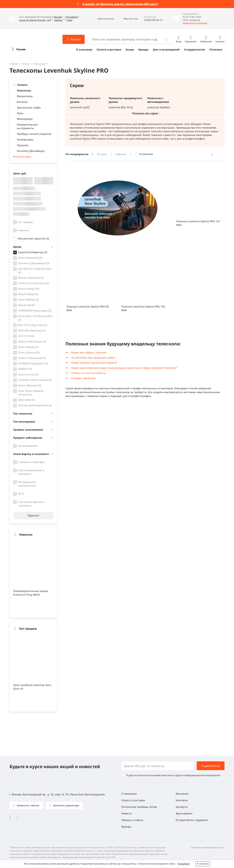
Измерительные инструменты (27, 126)
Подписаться (211, 766)
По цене (102, 154)
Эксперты (182, 807)
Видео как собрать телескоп (89, 352)
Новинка (23, 230)
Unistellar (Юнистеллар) (35, 380)
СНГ (49, 20)
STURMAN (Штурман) (33, 363)
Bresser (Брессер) (31, 278)
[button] (102, 19)
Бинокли (22, 102)
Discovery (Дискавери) (31, 151)
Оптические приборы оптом (139, 807)
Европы (58, 20)
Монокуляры (25, 119)
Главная (14, 64)
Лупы (20, 113)
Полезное (216, 49)
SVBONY (25, 369)
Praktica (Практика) (32, 358)
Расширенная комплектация (27, 484)
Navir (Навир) (28, 347)
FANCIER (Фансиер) (32, 330)
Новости (127, 813)
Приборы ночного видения (34, 134)
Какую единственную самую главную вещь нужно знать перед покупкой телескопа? (124, 368)
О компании (84, 49)
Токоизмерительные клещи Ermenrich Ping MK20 (31, 593)
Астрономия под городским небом (93, 358)
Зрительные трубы (29, 107)
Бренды (144, 49)
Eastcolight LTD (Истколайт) (35, 318)
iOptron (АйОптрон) (32, 341)
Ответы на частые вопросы (89, 373)
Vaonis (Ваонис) (30, 385)
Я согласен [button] (203, 864)
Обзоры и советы (132, 820)
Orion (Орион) (29, 352)
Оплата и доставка (109, 49)
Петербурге (72, 17)
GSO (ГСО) (26, 336)
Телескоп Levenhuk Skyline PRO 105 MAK (143, 308)
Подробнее (184, 864)
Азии (70, 20)
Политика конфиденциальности (208, 847)
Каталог (26, 64)
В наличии (146, 154)
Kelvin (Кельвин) (30, 258)
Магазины (182, 794)
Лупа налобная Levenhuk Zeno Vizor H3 (32, 687)
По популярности (77, 154)
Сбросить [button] (33, 515)
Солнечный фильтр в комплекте (31, 504)
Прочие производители (35, 405)
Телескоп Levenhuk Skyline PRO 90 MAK (88, 308)
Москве (58, 17)
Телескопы (40, 64)
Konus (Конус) (29, 289)
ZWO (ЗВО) (27, 400)
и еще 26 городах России (32, 20)
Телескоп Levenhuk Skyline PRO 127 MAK (198, 223)
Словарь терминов (83, 378)
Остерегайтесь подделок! (192, 820)
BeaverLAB (26, 305)
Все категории (22, 156)
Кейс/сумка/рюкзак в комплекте (31, 472)
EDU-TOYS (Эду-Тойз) (33, 325)
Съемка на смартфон (31, 462)
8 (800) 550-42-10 (153, 20)
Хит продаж (26, 222)
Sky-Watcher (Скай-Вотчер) (35, 270)
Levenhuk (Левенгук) (33, 252)
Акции (130, 49)
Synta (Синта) (28, 374)
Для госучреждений (166, 49)
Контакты (182, 800)
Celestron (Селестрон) (34, 283)
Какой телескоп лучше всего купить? (94, 363)
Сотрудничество (195, 49)
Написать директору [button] (66, 805)
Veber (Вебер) (28, 300)
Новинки (121, 154)
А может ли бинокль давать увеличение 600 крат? (120, 4)
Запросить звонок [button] (28, 805)
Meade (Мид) (28, 294)
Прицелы (23, 145)
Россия (21, 49)
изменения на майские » (195, 23)
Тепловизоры (25, 139)
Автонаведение (28, 446)
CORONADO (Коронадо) (35, 311)
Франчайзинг (184, 813)
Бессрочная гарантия (34, 238)
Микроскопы (25, 96)
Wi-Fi (21, 494)
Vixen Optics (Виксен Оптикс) (31, 393)
